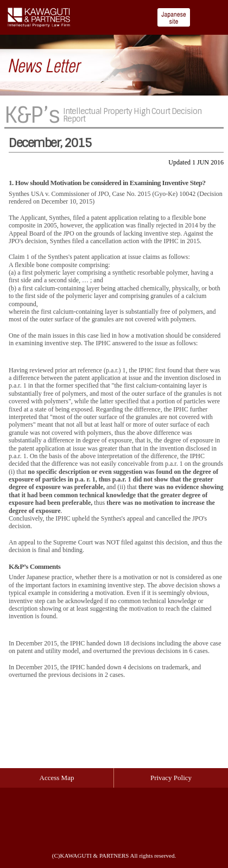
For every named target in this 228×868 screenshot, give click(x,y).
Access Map (57, 778)
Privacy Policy (171, 778)
